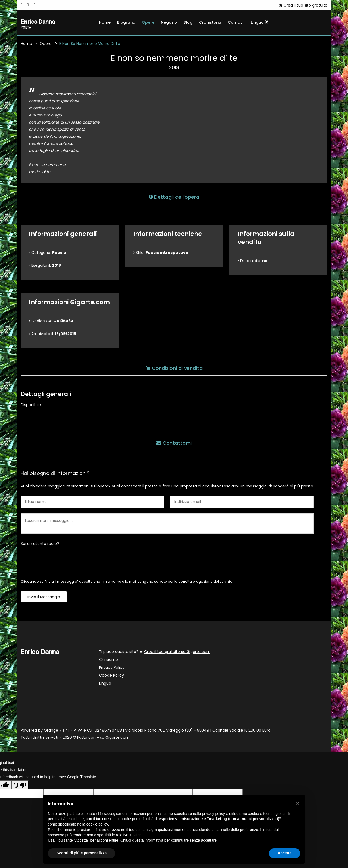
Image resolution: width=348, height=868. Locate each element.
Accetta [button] (285, 853)
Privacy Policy (112, 668)
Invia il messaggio (44, 598)
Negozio (169, 22)
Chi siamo (108, 661)
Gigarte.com (117, 738)
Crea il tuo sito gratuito (303, 5)
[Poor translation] (20, 786)
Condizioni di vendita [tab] (174, 367)
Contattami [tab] (174, 442)
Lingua (260, 22)
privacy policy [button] (213, 814)
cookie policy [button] (97, 824)
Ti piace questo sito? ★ (155, 653)
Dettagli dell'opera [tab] (174, 196)
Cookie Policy (111, 676)
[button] (297, 803)
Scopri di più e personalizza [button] (82, 853)
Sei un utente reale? (40, 545)
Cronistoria (210, 22)
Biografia (126, 22)
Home (105, 22)
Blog (188, 22)
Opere (148, 22)
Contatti (236, 22)
